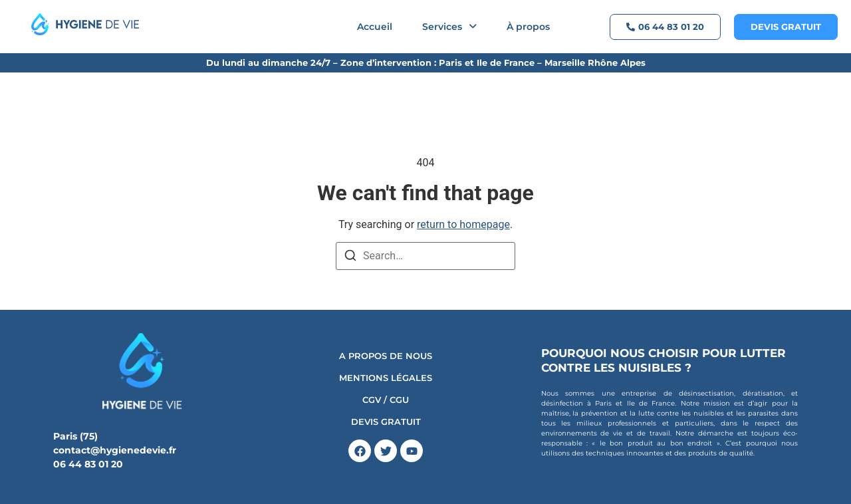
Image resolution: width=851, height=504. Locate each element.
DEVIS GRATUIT (386, 422)
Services (449, 27)
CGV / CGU (386, 400)
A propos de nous (386, 356)
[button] (449, 27)
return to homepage (463, 224)
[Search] (350, 258)
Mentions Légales (386, 378)
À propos (528, 27)
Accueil (375, 27)
